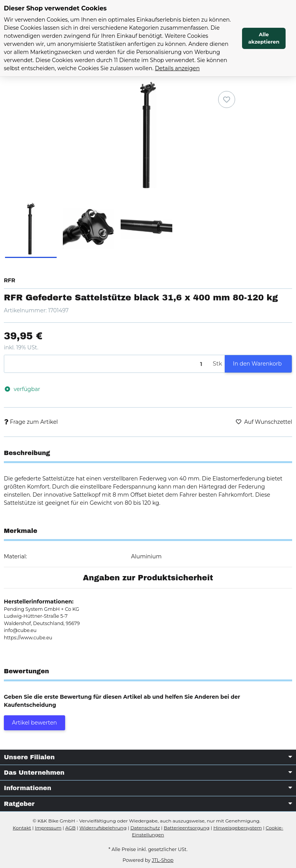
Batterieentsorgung (187, 828)
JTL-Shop (163, 860)
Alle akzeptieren (264, 38)
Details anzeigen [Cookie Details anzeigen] (177, 68)
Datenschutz (145, 828)
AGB (70, 828)
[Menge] (107, 364)
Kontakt (22, 828)
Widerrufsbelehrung (103, 828)
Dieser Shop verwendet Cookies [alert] (55, 8)
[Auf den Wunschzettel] (227, 99)
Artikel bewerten (34, 723)
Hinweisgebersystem (237, 828)
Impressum (48, 828)
